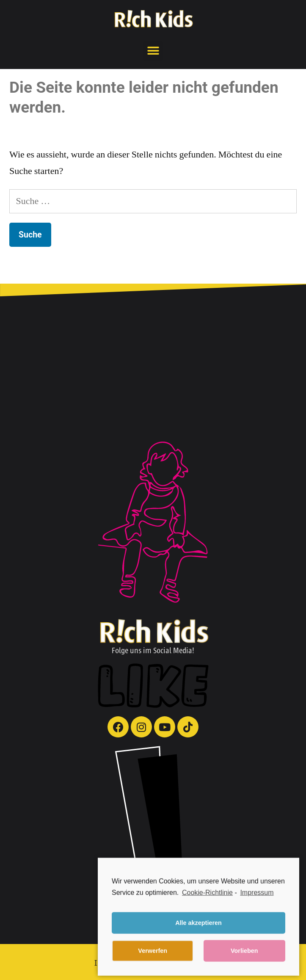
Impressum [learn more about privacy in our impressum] (257, 903)
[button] (153, 51)
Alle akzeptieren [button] (198, 934)
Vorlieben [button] (244, 962)
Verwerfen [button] (153, 962)
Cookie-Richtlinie (207, 903)
